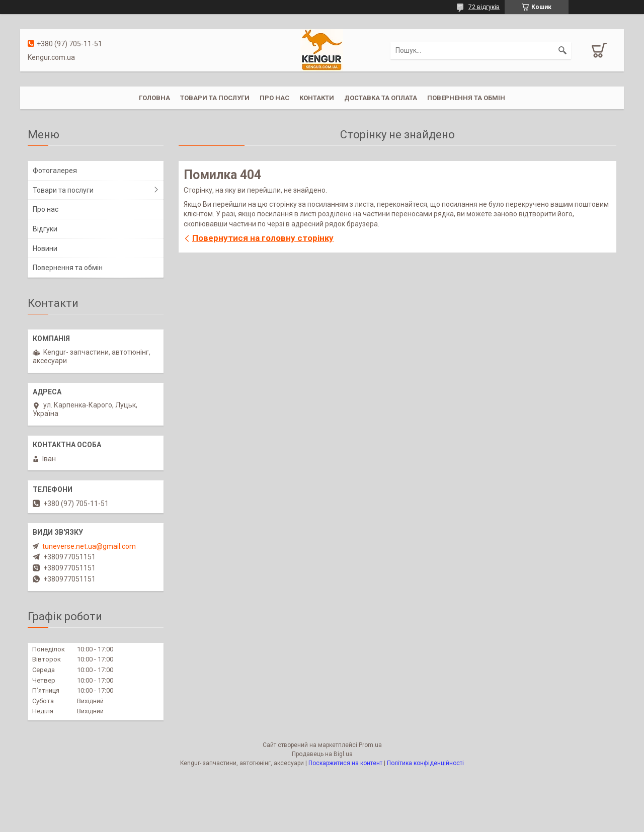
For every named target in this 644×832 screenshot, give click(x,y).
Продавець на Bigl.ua (322, 754)
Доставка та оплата (381, 98)
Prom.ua (370, 745)
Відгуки (45, 229)
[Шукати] (562, 50)
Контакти (317, 98)
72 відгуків (484, 7)
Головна (154, 98)
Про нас (274, 98)
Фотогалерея (55, 171)
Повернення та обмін (466, 98)
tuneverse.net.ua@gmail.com (89, 546)
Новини (45, 248)
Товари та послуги (215, 98)
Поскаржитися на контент (345, 763)
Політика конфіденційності (425, 763)
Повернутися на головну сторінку (263, 238)
